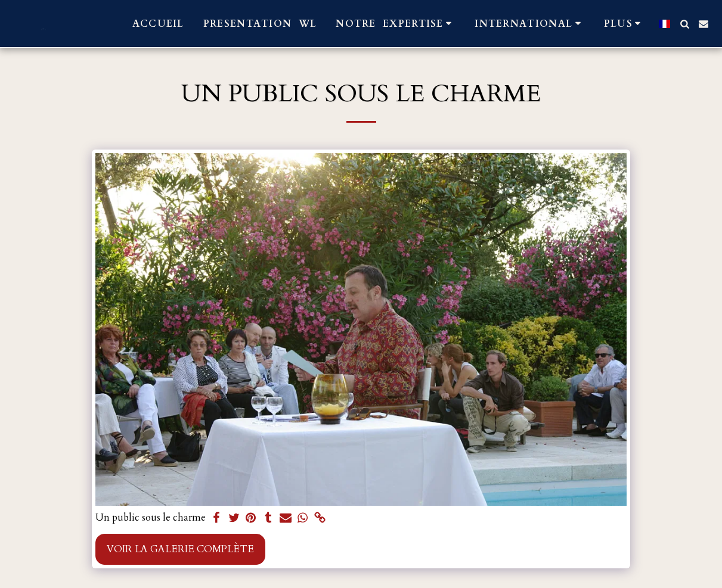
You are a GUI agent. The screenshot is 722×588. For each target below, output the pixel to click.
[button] (396, 24)
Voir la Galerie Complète (180, 549)
